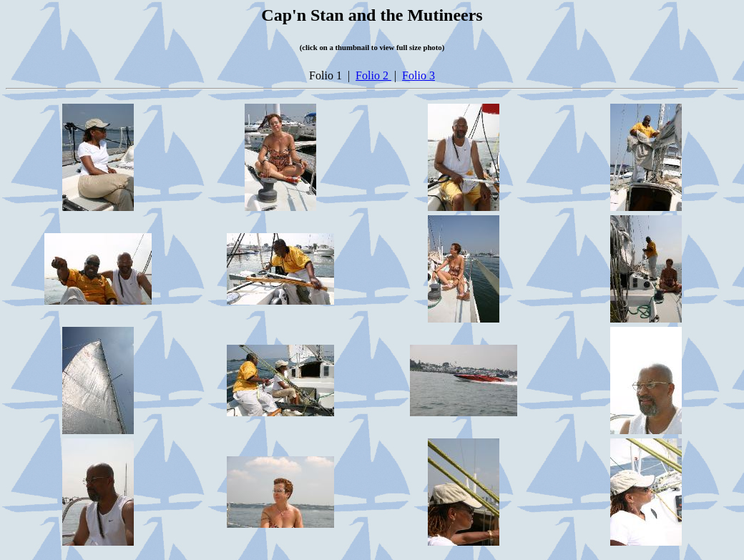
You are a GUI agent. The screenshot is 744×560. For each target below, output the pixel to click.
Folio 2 (373, 75)
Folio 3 (418, 75)
